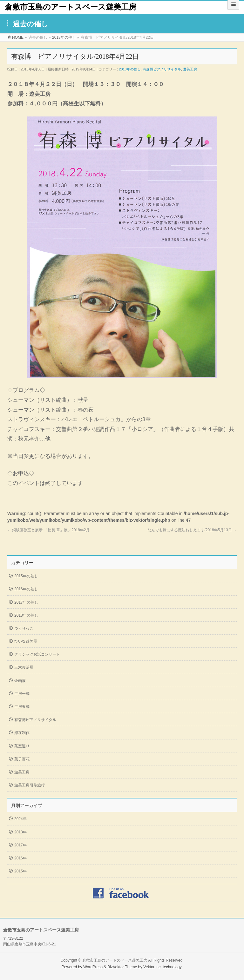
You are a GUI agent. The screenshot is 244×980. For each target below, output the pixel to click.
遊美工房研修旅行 (30, 785)
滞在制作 (22, 733)
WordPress (93, 967)
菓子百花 (22, 759)
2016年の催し (26, 589)
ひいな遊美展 (26, 641)
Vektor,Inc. (152, 967)
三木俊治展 (24, 667)
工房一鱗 (22, 694)
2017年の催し (26, 602)
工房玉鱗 (22, 707)
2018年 (20, 832)
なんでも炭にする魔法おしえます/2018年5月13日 (192, 530)
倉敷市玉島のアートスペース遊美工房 (71, 7)
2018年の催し (130, 69)
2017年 (20, 845)
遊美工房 (190, 69)
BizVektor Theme (122, 967)
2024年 (20, 819)
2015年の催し (26, 576)
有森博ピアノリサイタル (162, 69)
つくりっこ (24, 628)
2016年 (20, 858)
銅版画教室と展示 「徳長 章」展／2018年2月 (48, 530)
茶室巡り (22, 746)
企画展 (20, 681)
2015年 (20, 871)
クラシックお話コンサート (37, 654)
